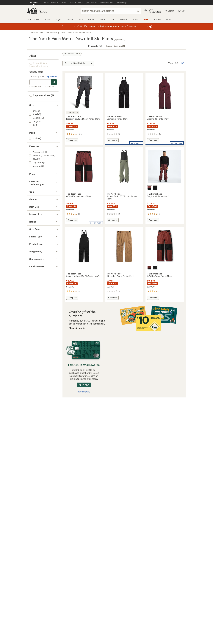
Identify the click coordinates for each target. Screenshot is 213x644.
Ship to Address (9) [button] (42, 95)
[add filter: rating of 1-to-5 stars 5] (41, 328)
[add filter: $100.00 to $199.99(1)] (40, 183)
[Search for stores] (54, 82)
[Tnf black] (155, 188)
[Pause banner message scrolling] (151, 26)
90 (183, 63)
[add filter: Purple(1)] (35, 242)
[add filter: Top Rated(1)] (36, 163)
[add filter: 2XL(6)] (32, 111)
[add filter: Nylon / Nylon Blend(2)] (40, 358)
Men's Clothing (52, 33)
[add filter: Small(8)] (33, 114)
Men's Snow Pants (83, 33)
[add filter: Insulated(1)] (35, 166)
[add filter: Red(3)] (34, 245)
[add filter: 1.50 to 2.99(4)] (36, 399)
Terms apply (99, 324)
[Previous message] (62, 26)
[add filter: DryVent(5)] (34, 204)
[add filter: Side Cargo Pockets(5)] (40, 155)
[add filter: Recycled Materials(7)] (40, 412)
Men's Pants (67, 33)
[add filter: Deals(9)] (33, 138)
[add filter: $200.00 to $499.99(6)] (41, 187)
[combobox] (111, 11)
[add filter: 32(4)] (32, 300)
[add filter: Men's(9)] (33, 259)
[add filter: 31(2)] (31, 297)
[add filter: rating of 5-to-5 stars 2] (41, 314)
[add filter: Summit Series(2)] (37, 382)
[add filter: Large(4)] (33, 121)
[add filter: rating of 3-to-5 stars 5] (41, 321)
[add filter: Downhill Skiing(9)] (38, 280)
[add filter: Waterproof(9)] (36, 152)
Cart (181, 11)
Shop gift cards (77, 328)
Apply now (84, 385)
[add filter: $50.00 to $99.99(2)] (39, 180)
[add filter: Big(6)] (32, 345)
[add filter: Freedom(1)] (35, 378)
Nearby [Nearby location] (52, 77)
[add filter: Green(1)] (35, 238)
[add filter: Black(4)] (35, 228)
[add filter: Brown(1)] (35, 231)
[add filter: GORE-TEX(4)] (36, 211)
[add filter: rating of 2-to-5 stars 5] (41, 324)
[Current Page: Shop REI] (34, 3)
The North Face (36, 33)
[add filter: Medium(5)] (34, 118)
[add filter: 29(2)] (32, 293)
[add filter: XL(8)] (32, 125)
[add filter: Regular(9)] (34, 341)
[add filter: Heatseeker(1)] (36, 214)
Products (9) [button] (95, 46)
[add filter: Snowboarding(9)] (38, 276)
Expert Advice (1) (116, 46)
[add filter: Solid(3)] (33, 426)
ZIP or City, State (37, 77)
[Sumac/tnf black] (149, 188)
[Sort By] (78, 63)
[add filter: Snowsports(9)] (37, 273)
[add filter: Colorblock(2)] (36, 429)
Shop (43, 11)
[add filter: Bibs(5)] (33, 159)
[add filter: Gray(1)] (34, 235)
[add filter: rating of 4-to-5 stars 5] (41, 317)
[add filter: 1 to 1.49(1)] (34, 395)
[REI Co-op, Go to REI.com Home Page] (32, 11)
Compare (72, 141)
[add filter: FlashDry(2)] (35, 207)
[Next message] (147, 26)
